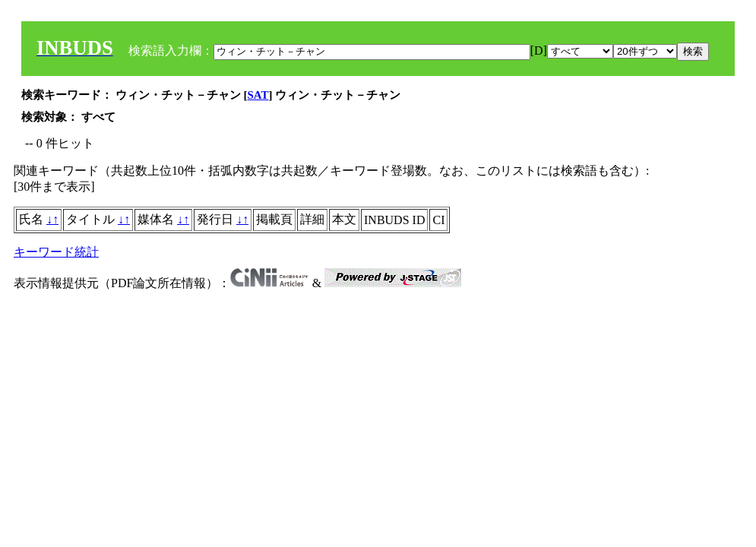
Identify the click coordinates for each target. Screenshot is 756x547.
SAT (258, 95)
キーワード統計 (56, 252)
